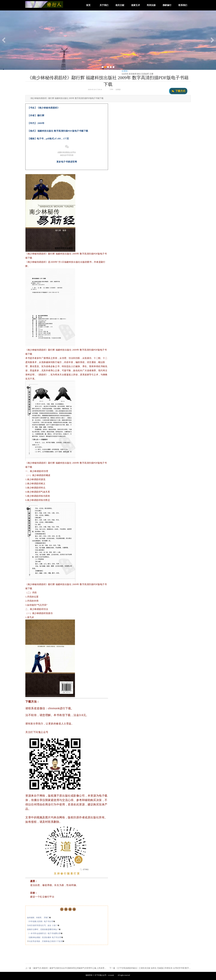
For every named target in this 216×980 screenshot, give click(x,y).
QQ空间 (125, 74)
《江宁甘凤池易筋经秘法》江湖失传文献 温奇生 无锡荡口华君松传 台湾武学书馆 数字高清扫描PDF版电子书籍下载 (165, 968)
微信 (139, 74)
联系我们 (183, 5)
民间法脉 (151, 5)
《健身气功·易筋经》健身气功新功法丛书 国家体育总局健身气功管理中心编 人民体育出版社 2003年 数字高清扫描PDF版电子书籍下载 (89, 968)
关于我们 (104, 5)
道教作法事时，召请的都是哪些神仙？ (44, 929)
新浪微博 (133, 74)
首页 (88, 5)
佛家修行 (167, 5)
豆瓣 (151, 74)
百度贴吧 (145, 74)
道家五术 (136, 5)
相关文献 (120, 5)
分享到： (125, 71)
